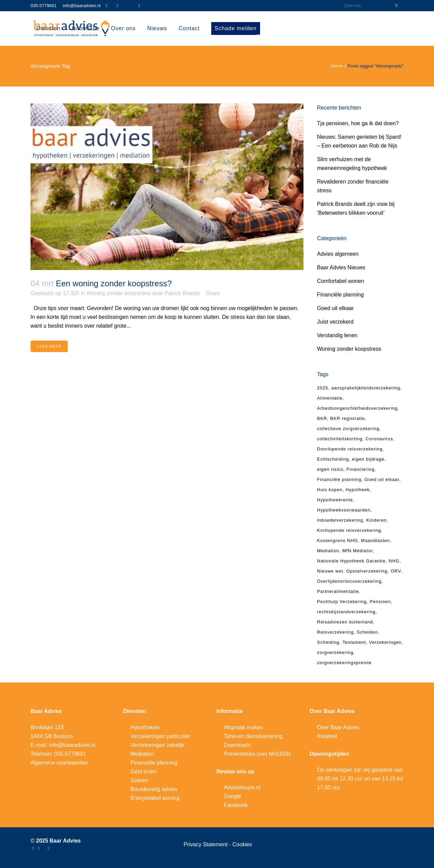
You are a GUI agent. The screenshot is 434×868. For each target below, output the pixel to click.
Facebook (236, 805)
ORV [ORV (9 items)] (396, 571)
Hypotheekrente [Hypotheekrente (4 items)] (335, 500)
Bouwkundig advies (154, 789)
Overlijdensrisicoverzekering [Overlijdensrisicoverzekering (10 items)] (349, 581)
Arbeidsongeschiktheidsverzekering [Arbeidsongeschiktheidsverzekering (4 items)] (357, 408)
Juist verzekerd (335, 322)
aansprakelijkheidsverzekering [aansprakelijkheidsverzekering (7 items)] (366, 388)
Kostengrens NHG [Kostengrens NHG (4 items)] (338, 541)
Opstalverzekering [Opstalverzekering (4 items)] (367, 571)
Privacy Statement (206, 844)
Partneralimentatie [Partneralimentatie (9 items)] (338, 591)
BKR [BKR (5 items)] (322, 418)
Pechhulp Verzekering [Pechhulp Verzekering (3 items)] (342, 602)
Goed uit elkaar (336, 308)
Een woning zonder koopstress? (114, 283)
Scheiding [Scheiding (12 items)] (328, 642)
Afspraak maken (243, 727)
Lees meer (49, 346)
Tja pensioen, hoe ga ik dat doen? (358, 123)
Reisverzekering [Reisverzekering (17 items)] (335, 632)
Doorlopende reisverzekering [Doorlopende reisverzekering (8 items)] (350, 449)
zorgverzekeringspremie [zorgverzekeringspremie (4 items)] (344, 663)
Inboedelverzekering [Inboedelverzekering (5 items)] (340, 520)
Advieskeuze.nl (242, 787)
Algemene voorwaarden (59, 763)
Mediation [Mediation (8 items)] (328, 551)
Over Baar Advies (338, 727)
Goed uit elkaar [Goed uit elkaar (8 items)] (382, 479)
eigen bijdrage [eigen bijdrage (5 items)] (368, 459)
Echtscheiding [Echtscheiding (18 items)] (333, 459)
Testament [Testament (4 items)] (354, 642)
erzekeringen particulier (162, 736)
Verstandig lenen (337, 335)
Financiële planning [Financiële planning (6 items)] (339, 479)
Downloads (237, 745)
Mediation (142, 754)
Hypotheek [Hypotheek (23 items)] (358, 490)
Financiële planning (340, 295)
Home (337, 66)
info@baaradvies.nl (82, 6)
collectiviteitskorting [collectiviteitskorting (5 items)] (340, 439)
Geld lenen (144, 771)
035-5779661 (44, 6)
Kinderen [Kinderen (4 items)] (376, 520)
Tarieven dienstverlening (253, 736)
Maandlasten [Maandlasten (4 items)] (376, 541)
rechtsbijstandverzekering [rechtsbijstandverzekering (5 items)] (346, 612)
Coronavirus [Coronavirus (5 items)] (379, 439)
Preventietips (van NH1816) (257, 754)
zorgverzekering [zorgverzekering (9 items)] (335, 652)
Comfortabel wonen (341, 281)
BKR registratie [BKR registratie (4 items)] (348, 418)
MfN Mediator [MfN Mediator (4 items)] (357, 551)
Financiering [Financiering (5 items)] (361, 469)
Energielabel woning (155, 798)
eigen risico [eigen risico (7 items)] (330, 469)
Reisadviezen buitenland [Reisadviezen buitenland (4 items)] (345, 622)
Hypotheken (145, 727)
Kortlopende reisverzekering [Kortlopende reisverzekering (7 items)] (349, 530)
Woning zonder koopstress (119, 293)
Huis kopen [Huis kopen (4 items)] (330, 490)
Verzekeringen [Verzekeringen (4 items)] (385, 642)
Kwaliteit (327, 736)
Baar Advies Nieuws (341, 267)
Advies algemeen (338, 254)
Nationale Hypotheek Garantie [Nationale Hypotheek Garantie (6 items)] (351, 561)
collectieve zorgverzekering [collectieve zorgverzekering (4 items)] (348, 429)
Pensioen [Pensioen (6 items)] (380, 602)
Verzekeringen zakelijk (157, 745)
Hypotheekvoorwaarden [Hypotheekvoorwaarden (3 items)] (344, 510)
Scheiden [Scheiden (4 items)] (367, 632)
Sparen (139, 780)
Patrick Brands (182, 293)
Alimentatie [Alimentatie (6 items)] (330, 398)
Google (233, 796)
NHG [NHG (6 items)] (394, 561)
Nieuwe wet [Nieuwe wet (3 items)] (330, 571)
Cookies (242, 844)
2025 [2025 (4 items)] (323, 388)
